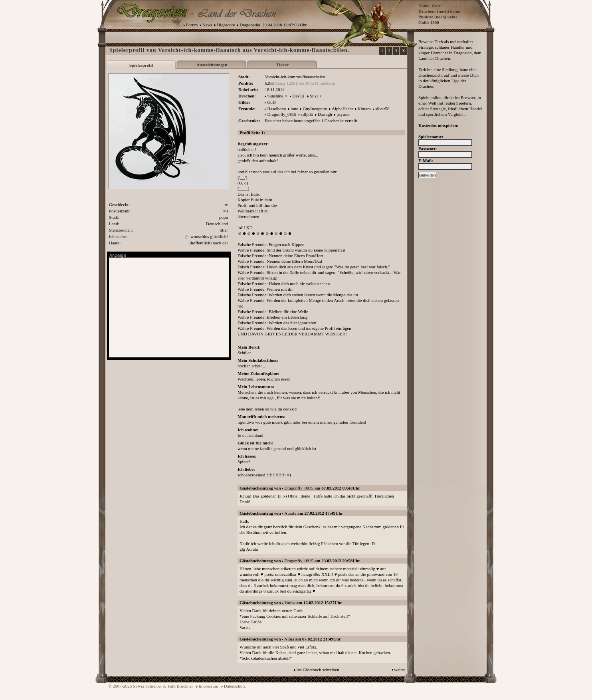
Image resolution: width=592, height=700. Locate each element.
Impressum (209, 686)
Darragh (325, 114)
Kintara (364, 109)
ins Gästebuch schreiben (318, 670)
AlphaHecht (342, 109)
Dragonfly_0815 (282, 114)
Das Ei (298, 96)
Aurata (290, 513)
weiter (400, 670)
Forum (192, 25)
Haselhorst (276, 109)
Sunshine (275, 96)
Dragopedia (250, 25)
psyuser (343, 114)
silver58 (382, 109)
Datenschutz (235, 686)
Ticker (282, 65)
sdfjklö (307, 114)
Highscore (226, 25)
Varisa (290, 603)
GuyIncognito (315, 109)
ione (294, 109)
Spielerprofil (141, 65)
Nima (289, 639)
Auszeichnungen (212, 65)
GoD (271, 102)
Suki (314, 96)
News (207, 25)
